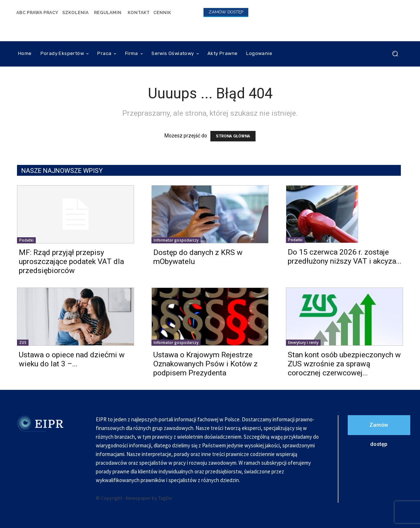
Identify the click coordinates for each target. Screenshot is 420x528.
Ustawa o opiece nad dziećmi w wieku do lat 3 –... (72, 359)
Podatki (26, 240)
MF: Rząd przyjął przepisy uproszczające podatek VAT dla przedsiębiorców (71, 261)
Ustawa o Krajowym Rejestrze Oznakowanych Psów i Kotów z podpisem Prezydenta (205, 364)
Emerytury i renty (303, 342)
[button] (395, 54)
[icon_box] (37, 12)
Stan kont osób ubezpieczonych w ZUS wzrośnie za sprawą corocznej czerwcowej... (344, 364)
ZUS (23, 342)
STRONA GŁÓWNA (233, 136)
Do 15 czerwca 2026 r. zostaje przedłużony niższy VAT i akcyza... (345, 257)
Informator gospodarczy (176, 240)
